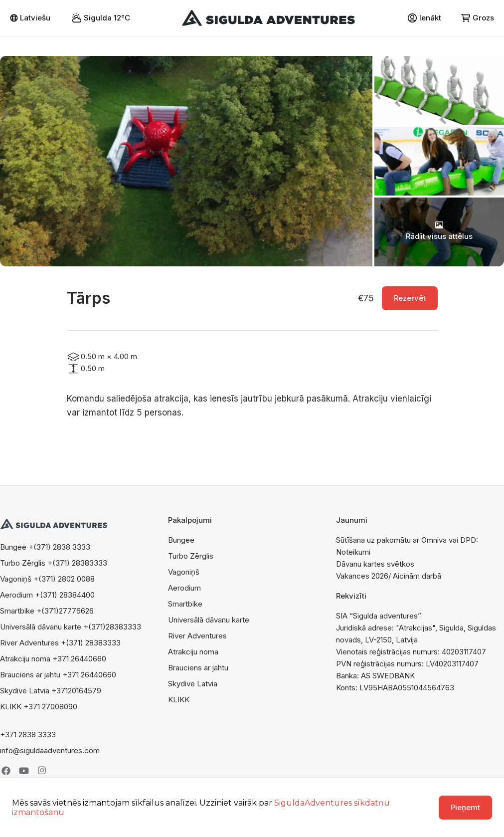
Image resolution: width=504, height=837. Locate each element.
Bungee (181, 540)
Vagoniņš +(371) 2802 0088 (47, 579)
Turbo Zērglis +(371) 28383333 (54, 563)
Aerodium (184, 588)
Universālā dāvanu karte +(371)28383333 (71, 627)
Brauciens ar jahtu (198, 668)
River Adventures (197, 636)
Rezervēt (410, 298)
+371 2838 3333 (28, 734)
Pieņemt (465, 807)
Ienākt (424, 18)
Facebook (6, 771)
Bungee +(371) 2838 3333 (45, 547)
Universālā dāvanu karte (209, 620)
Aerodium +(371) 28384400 (47, 595)
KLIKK (179, 700)
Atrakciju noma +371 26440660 (53, 659)
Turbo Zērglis (191, 556)
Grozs (478, 18)
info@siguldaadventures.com (50, 750)
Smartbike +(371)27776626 (47, 611)
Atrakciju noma (193, 652)
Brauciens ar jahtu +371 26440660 (58, 675)
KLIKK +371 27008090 (39, 707)
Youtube (24, 771)
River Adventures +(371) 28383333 (60, 643)
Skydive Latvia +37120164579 (51, 691)
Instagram (42, 771)
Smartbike (185, 604)
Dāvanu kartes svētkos (375, 564)
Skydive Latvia (193, 684)
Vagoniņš (184, 572)
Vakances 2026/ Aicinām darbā (389, 576)
